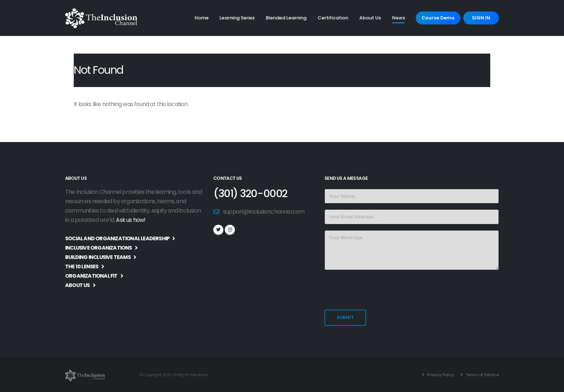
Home (202, 18)
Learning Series (237, 18)
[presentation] (379, 290)
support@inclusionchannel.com (264, 212)
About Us (370, 18)
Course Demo (438, 18)
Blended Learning (286, 18)
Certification (333, 18)
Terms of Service (482, 375)
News (399, 18)
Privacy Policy (440, 375)
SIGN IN (481, 18)
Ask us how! (131, 220)
